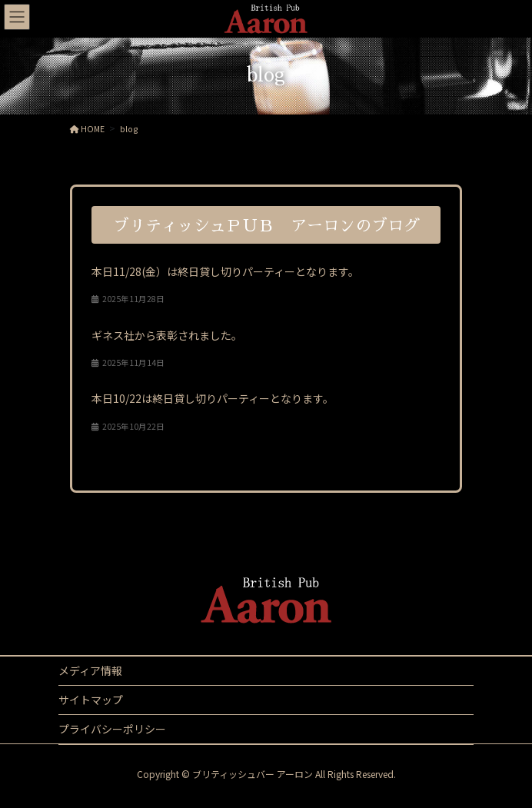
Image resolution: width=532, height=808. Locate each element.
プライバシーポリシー (112, 729)
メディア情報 (90, 670)
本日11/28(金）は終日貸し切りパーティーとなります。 (225, 271)
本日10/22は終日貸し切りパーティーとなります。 (213, 398)
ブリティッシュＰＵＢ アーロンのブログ (266, 226)
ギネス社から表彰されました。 (167, 335)
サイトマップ (91, 700)
